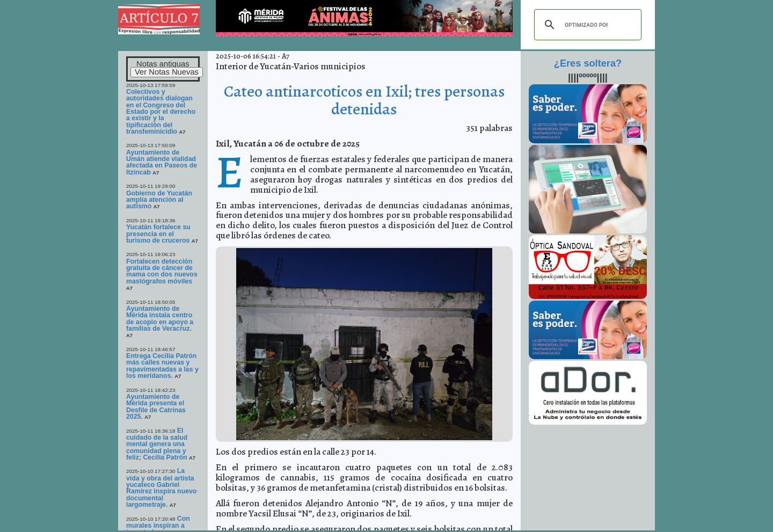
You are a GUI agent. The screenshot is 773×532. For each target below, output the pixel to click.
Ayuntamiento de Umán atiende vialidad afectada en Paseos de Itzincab (162, 162)
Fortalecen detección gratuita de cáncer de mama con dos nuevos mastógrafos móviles (162, 271)
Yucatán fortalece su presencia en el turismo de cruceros (158, 234)
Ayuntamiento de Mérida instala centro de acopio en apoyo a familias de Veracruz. (160, 319)
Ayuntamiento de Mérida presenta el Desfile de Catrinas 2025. (156, 407)
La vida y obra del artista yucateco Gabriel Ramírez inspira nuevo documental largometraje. (161, 488)
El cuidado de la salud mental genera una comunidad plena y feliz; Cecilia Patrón (158, 444)
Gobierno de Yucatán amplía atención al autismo (159, 200)
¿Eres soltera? (588, 63)
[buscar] (586, 25)
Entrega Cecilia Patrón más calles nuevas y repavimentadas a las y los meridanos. (162, 366)
